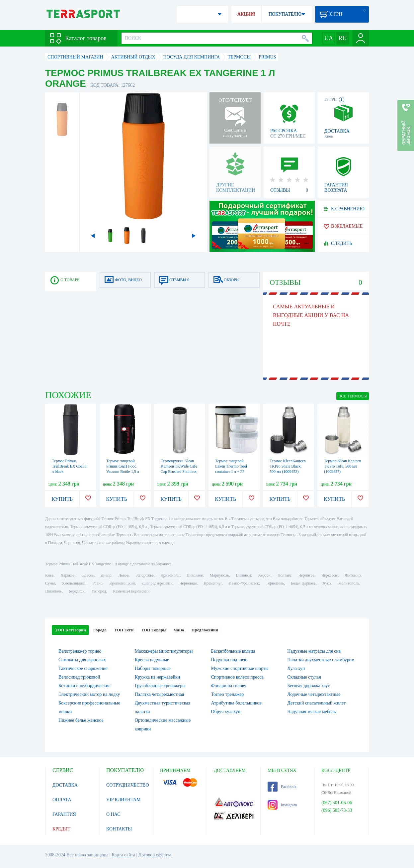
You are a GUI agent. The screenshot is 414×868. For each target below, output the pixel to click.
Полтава (285, 575)
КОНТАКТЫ (119, 829)
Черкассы (330, 575)
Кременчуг (212, 583)
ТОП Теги (124, 630)
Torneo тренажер (228, 694)
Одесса (88, 575)
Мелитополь (349, 583)
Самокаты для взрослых (82, 660)
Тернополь (275, 583)
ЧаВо (179, 630)
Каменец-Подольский (131, 591)
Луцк (327, 583)
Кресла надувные (152, 660)
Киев (49, 575)
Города (100, 630)
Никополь (53, 591)
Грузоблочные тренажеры (160, 686)
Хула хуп (296, 668)
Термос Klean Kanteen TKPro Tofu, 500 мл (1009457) (343, 466)
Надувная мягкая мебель (311, 712)
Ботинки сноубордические (84, 686)
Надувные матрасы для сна (314, 651)
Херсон (264, 575)
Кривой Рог (170, 575)
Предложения (205, 630)
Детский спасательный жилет (316, 703)
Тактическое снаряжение (83, 668)
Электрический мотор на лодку (89, 694)
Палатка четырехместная (159, 694)
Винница (244, 575)
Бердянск (77, 591)
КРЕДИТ (61, 829)
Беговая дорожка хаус (309, 686)
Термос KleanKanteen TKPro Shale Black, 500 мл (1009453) (288, 466)
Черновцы (188, 583)
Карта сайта (123, 855)
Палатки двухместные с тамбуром (321, 660)
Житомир (353, 575)
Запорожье (144, 575)
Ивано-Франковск (244, 583)
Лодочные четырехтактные (314, 694)
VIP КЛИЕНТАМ (124, 800)
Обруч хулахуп (226, 712)
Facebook (282, 787)
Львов (124, 575)
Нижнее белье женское (81, 720)
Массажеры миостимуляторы (164, 651)
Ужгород (99, 591)
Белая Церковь (303, 583)
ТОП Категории (70, 630)
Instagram (282, 805)
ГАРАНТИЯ (64, 814)
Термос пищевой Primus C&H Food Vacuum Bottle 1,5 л (123, 466)
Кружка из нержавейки (158, 677)
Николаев (195, 575)
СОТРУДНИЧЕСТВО (128, 785)
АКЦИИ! (246, 14)
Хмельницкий (74, 583)
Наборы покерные (153, 668)
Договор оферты (155, 855)
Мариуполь (219, 575)
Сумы (50, 583)
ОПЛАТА (62, 800)
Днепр (106, 575)
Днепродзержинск (157, 583)
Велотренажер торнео (80, 651)
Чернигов (306, 575)
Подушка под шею (229, 660)
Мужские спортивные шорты (240, 668)
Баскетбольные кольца (233, 651)
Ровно (97, 583)
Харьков (67, 575)
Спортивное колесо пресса (237, 677)
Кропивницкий (122, 583)
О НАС (113, 814)
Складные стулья (304, 677)
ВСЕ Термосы (353, 396)
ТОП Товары (154, 630)
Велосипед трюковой (79, 677)
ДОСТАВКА (65, 785)
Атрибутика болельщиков (236, 703)
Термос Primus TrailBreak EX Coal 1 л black (69, 466)
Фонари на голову (229, 686)
